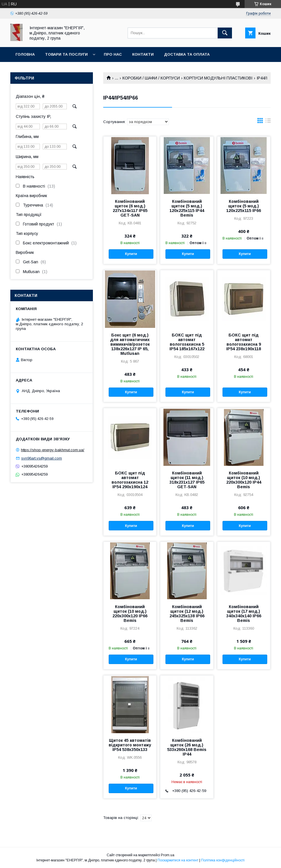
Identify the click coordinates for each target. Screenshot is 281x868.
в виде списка (268, 122)
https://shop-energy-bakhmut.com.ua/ (53, 450)
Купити (131, 254)
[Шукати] (225, 33)
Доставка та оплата (187, 54)
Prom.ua (168, 855)
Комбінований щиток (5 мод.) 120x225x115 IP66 (244, 206)
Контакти (143, 54)
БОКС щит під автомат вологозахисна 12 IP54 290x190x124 (130, 480)
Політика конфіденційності (223, 860)
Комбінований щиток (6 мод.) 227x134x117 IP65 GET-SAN (130, 208)
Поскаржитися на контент (178, 860)
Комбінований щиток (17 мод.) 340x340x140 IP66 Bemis (244, 614)
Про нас (113, 54)
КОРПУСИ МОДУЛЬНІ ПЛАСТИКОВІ (218, 78)
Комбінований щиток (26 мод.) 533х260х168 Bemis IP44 (187, 747)
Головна (25, 54)
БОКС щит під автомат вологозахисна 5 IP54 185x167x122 (187, 342)
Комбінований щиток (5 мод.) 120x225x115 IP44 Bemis (187, 208)
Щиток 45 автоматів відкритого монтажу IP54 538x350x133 (130, 745)
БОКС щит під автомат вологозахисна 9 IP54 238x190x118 (244, 342)
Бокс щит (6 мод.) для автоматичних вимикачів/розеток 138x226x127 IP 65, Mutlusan (130, 344)
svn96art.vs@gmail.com (42, 458)
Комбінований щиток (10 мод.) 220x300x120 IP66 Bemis (130, 614)
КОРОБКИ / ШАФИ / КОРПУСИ (151, 78)
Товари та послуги (66, 54)
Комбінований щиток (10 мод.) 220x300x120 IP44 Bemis (244, 480)
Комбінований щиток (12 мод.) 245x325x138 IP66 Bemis (187, 614)
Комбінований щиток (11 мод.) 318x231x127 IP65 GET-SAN (187, 480)
